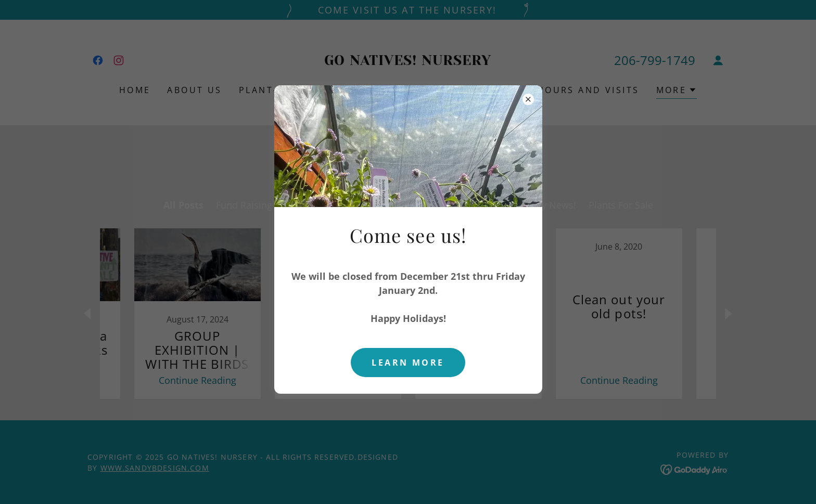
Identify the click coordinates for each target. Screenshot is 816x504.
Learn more (408, 363)
